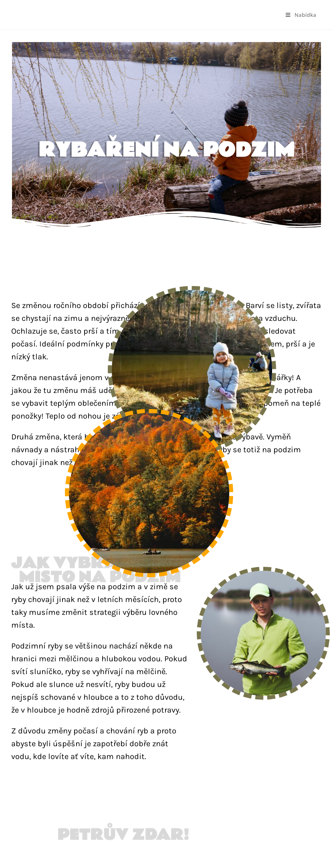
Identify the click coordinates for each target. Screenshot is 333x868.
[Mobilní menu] (301, 15)
